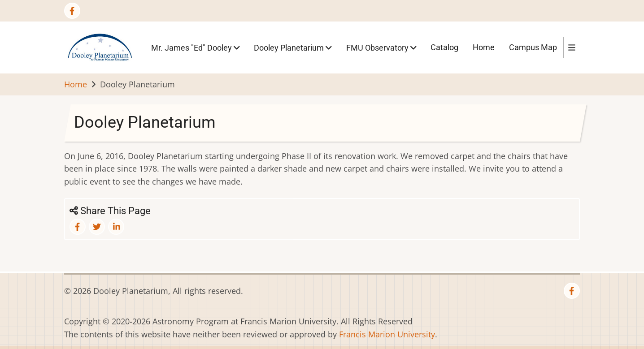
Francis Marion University (387, 334)
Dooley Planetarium (293, 47)
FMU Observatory (381, 47)
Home (484, 47)
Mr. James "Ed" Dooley (196, 47)
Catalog (444, 47)
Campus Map (533, 47)
